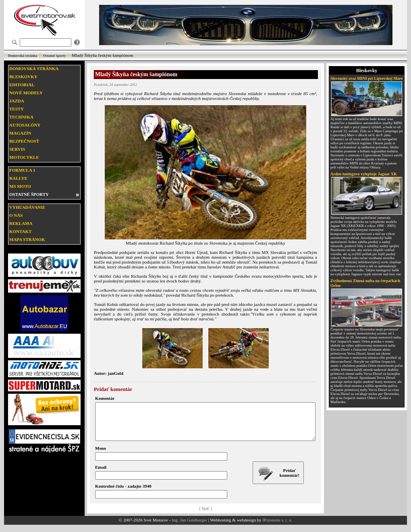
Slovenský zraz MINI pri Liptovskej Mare (367, 78)
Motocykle (24, 157)
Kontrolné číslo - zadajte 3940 (123, 493)
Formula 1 (22, 170)
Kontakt (20, 231)
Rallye (18, 178)
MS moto (20, 186)
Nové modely (26, 93)
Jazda (17, 101)
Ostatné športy (55, 56)
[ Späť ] (206, 516)
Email (101, 474)
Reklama (21, 223)
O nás (16, 215)
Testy (17, 109)
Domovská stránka (23, 56)
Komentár (105, 398)
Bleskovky (23, 77)
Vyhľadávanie (27, 207)
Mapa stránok (27, 239)
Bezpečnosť (24, 141)
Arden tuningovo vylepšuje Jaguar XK (364, 174)
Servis (17, 149)
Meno (101, 455)
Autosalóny (25, 125)
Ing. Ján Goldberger (189, 527)
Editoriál (22, 85)
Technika (21, 117)
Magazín (20, 133)
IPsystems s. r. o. (277, 527)
